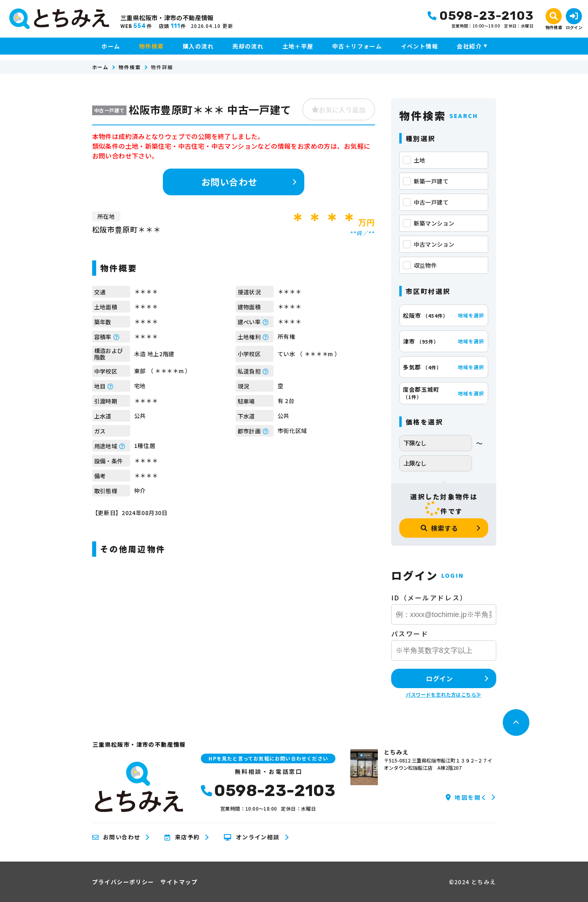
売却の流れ (248, 46)
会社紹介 (469, 46)
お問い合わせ (229, 182)
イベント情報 (419, 46)
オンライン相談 (252, 837)
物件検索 (152, 46)
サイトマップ (179, 882)
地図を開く (467, 797)
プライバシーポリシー (123, 882)
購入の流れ (198, 46)
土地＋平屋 (298, 46)
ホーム (111, 46)
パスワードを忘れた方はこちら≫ (443, 694)
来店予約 (182, 837)
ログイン (439, 678)
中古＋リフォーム (357, 46)
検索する (439, 528)
